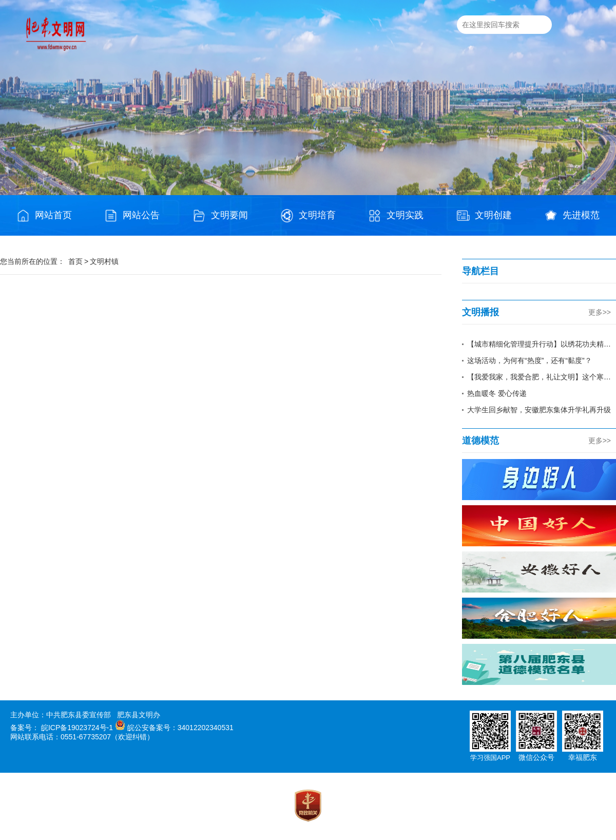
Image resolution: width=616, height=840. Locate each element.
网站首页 (44, 216)
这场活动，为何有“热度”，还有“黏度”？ (530, 360)
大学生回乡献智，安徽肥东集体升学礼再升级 (539, 410)
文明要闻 (220, 216)
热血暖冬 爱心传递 (497, 393)
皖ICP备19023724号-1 (77, 728)
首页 (75, 261)
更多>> (600, 312)
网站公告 (132, 216)
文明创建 (484, 216)
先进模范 (572, 216)
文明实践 (396, 216)
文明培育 (308, 216)
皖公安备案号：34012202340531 (180, 728)
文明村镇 (104, 261)
